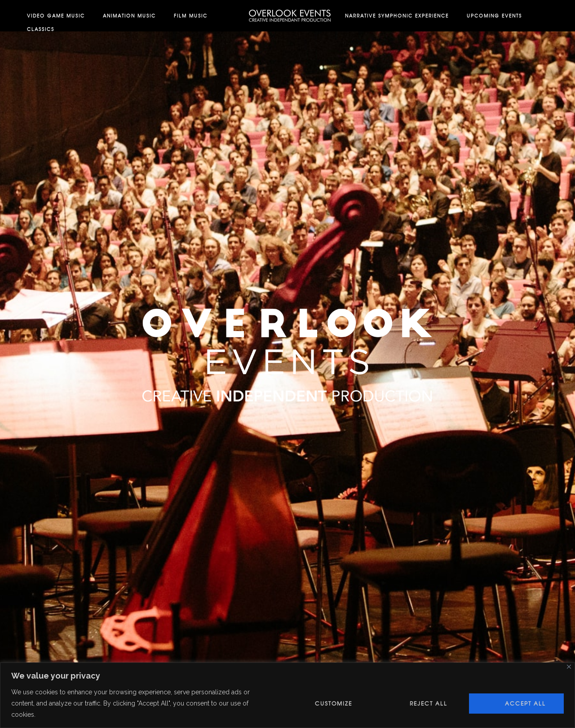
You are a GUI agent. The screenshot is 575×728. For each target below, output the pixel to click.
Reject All (429, 703)
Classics (41, 29)
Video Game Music (56, 15)
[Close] (569, 667)
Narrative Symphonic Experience (397, 15)
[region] (287, 695)
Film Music (191, 15)
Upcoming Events (494, 15)
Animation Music (129, 15)
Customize (334, 703)
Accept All (525, 703)
